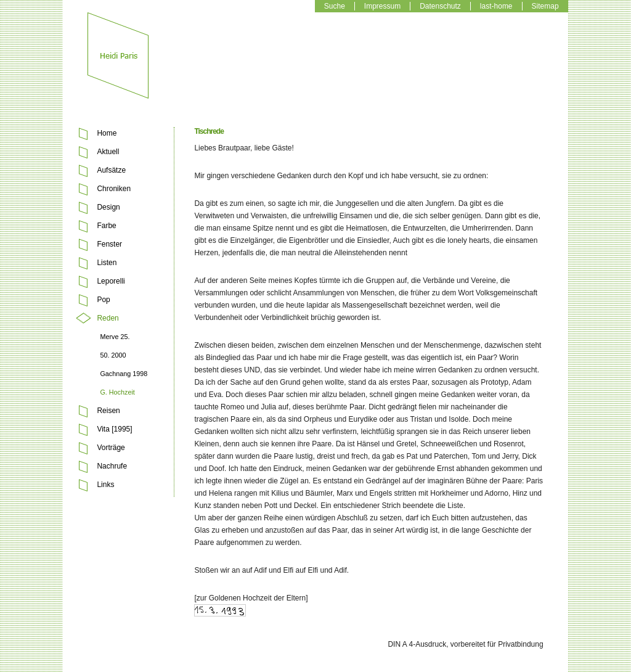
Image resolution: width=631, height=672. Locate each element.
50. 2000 (113, 355)
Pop (103, 300)
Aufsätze (111, 170)
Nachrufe (112, 466)
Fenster (109, 244)
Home (107, 133)
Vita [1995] (114, 429)
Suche (335, 6)
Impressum (382, 6)
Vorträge (111, 448)
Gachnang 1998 (124, 374)
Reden (108, 318)
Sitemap (545, 6)
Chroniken (114, 189)
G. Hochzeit (117, 392)
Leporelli (111, 281)
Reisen (108, 411)
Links (105, 485)
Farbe (106, 226)
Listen (107, 263)
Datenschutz (440, 6)
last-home (496, 6)
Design (108, 207)
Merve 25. (115, 337)
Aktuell (108, 152)
